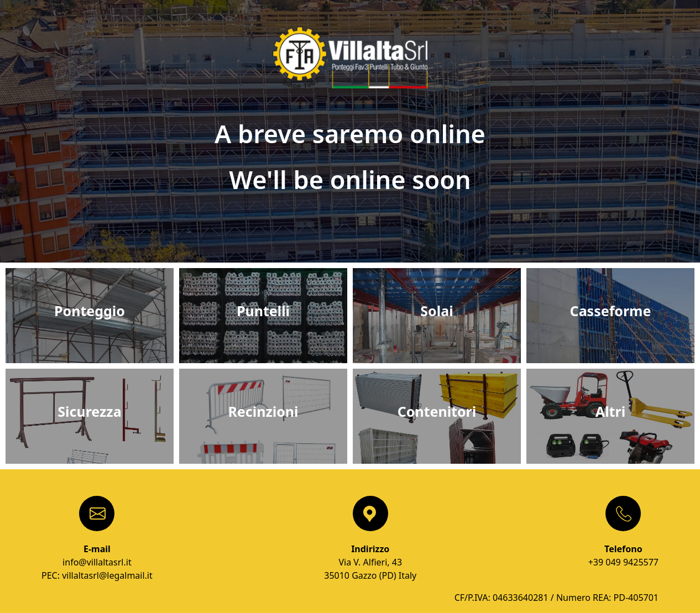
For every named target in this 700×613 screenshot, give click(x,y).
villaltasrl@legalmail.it (107, 575)
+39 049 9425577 (623, 562)
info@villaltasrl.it (97, 562)
